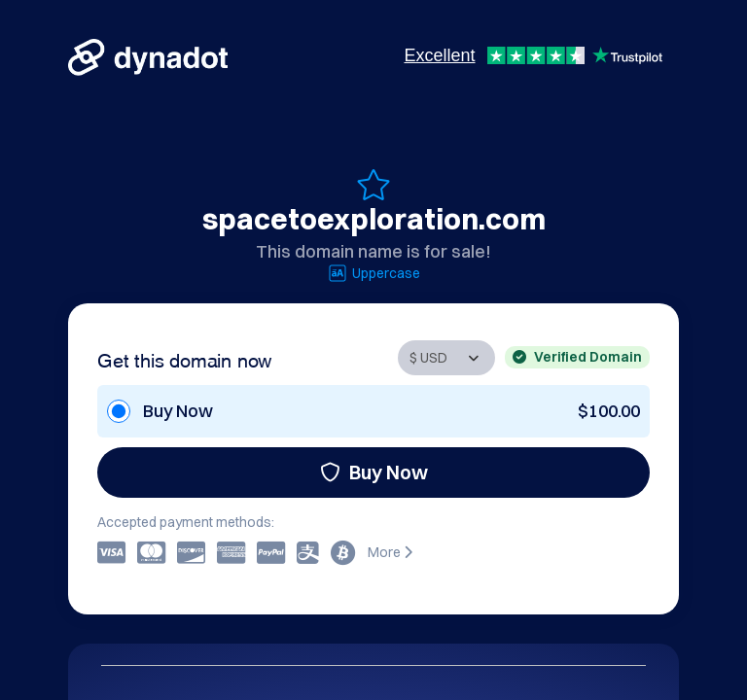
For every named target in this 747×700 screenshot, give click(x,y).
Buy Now (374, 472)
